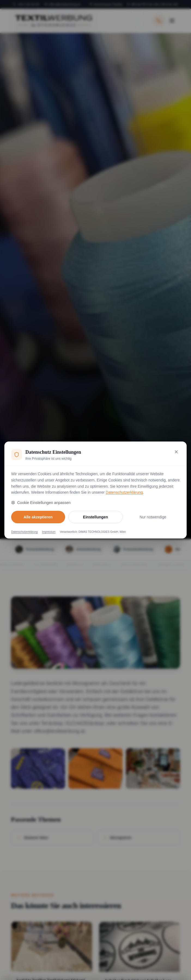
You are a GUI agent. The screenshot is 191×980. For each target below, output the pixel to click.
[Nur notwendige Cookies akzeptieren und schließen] (176, 452)
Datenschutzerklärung (124, 492)
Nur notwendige (153, 517)
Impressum (49, 532)
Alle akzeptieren (38, 517)
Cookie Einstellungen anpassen (41, 503)
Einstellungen (96, 517)
